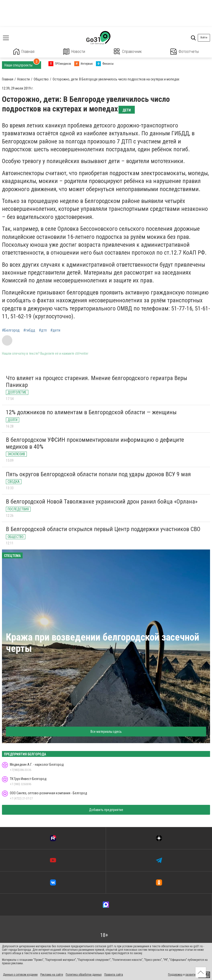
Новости (74, 52)
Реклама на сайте (52, 975)
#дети (55, 330)
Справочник (128, 52)
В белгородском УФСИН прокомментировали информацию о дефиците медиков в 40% (95, 443)
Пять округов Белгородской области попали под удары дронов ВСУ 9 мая (98, 474)
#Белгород (11, 330)
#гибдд (29, 330)
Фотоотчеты (185, 52)
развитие (191, 975)
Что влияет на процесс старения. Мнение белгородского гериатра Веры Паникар (97, 382)
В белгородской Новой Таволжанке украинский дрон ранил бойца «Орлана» (102, 502)
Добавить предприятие (106, 810)
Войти (204, 38)
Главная (24, 52)
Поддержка (175, 975)
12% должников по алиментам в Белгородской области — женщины (91, 412)
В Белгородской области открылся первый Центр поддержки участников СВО (103, 529)
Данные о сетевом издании (20, 975)
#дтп (43, 330)
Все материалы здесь (106, 732)
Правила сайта (114, 975)
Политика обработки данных (84, 975)
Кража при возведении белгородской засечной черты (103, 643)
